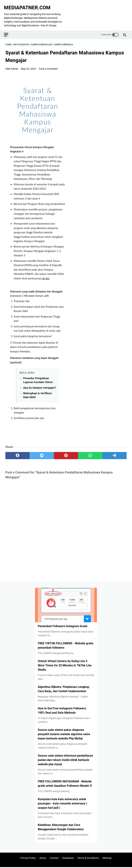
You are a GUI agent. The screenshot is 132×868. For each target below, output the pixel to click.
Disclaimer (68, 859)
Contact (54, 859)
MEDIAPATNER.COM (29, 4)
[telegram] (115, 452)
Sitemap (107, 859)
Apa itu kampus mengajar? (40, 384)
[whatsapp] (90, 452)
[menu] (10, 30)
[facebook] (17, 452)
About (43, 859)
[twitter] (42, 452)
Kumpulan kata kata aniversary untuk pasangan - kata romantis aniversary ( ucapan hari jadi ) (62, 803)
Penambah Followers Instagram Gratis (63, 625)
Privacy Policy (28, 859)
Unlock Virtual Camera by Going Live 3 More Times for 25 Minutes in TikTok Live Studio (65, 665)
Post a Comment (48, 65)
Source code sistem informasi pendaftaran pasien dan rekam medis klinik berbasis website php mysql (65, 759)
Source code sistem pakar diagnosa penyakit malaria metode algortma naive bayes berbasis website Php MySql (64, 733)
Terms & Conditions (88, 859)
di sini (46, 275)
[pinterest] (66, 452)
